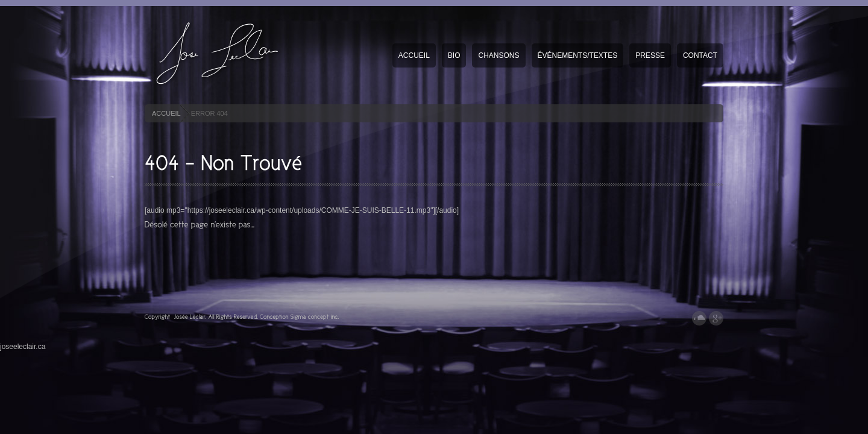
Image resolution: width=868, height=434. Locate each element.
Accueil (414, 55)
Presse (650, 55)
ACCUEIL (166, 113)
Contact (700, 55)
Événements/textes (578, 55)
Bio (454, 55)
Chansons (498, 55)
